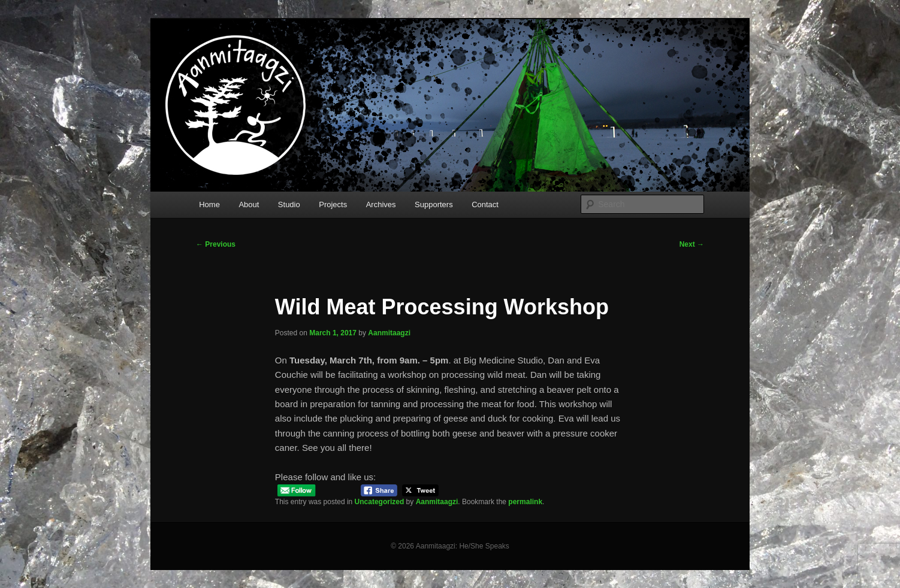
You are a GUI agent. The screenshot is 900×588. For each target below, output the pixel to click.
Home (209, 204)
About (249, 204)
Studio (289, 204)
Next (692, 244)
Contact (485, 204)
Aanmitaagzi (389, 333)
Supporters (434, 204)
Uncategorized (380, 502)
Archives (381, 204)
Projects (333, 204)
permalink (525, 502)
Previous (216, 244)
